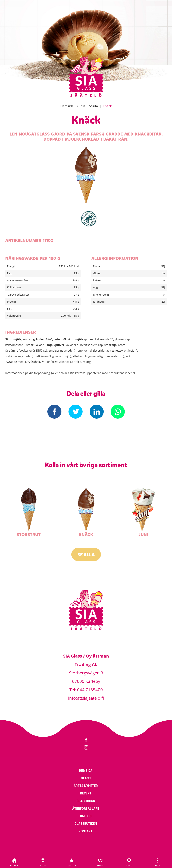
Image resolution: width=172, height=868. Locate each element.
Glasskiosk (86, 801)
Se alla (86, 555)
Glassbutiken (86, 823)
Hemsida (14, 862)
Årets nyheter (86, 786)
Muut (158, 862)
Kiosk (129, 862)
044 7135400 (90, 690)
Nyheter (72, 862)
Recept (100, 862)
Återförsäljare (86, 808)
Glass (43, 862)
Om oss (86, 816)
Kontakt (86, 831)
